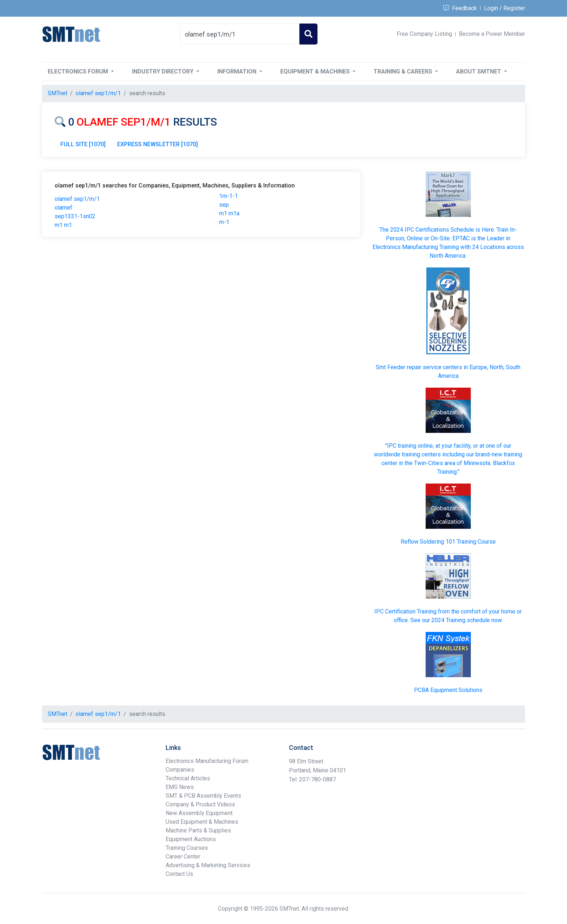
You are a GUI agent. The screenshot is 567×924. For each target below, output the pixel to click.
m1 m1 (63, 225)
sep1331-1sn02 (75, 216)
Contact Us (179, 874)
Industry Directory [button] (163, 71)
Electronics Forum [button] (79, 71)
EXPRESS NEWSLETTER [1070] (157, 144)
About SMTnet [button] (479, 71)
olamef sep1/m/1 (77, 199)
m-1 (224, 222)
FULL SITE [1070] (83, 144)
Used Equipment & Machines (202, 822)
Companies (180, 770)
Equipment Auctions (191, 839)
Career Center (183, 857)
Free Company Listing (424, 34)
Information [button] (238, 71)
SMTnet (57, 93)
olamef (63, 208)
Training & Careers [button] (404, 71)
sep (224, 205)
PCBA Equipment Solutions (448, 690)
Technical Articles (188, 778)
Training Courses (187, 848)
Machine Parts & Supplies (198, 830)
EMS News (180, 787)
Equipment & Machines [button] (316, 71)
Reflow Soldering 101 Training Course (448, 542)
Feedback (460, 8)
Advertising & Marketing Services (208, 865)
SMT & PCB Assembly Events (203, 796)
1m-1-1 (229, 196)
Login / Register (504, 8)
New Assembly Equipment (199, 813)
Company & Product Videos (200, 804)
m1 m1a (229, 213)
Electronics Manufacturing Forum (207, 761)
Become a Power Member (492, 34)
